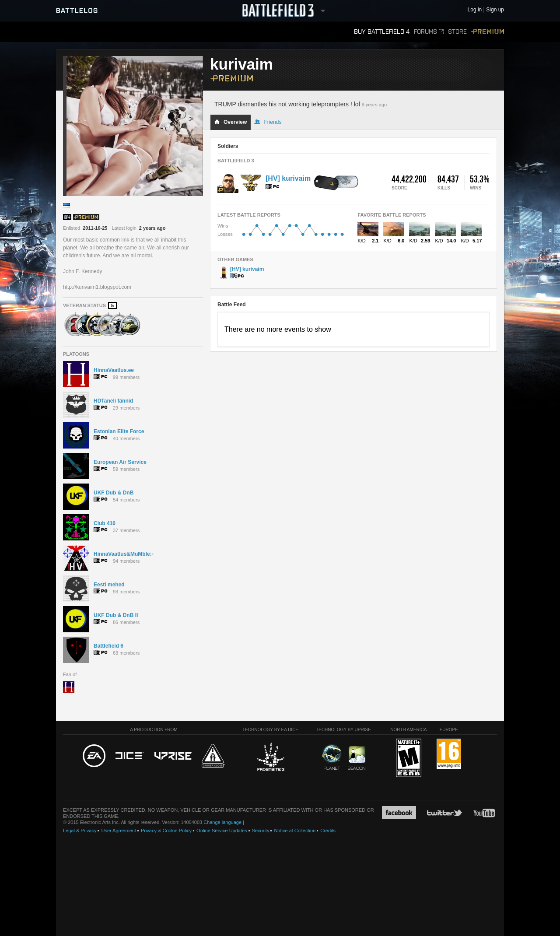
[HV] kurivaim (288, 178)
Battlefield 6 (108, 646)
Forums (429, 32)
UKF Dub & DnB (114, 493)
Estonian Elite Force (119, 431)
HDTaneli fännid (113, 401)
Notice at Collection (295, 831)
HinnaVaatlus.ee (114, 370)
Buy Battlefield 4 (382, 32)
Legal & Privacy (80, 831)
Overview (230, 122)
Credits (328, 831)
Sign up (495, 10)
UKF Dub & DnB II (116, 615)
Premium (488, 32)
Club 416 (105, 523)
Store (457, 32)
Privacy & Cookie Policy (166, 831)
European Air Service (120, 462)
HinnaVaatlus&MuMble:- (124, 554)
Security (261, 831)
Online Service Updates (222, 831)
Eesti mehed (109, 585)
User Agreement (118, 831)
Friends (268, 122)
